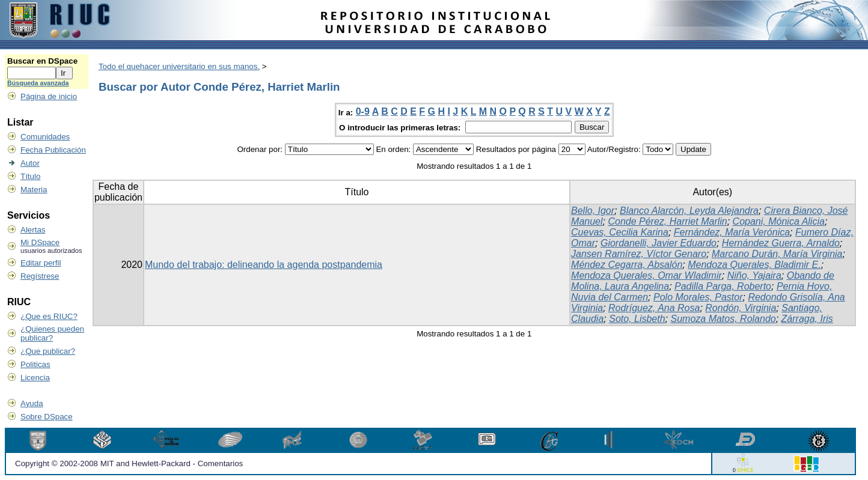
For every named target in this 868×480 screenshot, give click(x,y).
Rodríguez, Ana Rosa (654, 308)
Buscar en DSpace (42, 61)
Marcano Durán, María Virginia (777, 254)
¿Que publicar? (48, 351)
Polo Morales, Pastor (698, 297)
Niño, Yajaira (754, 275)
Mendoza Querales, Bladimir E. (754, 265)
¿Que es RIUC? (49, 316)
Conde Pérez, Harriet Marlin (667, 221)
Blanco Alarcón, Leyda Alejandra (689, 211)
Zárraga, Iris (807, 319)
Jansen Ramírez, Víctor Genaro (639, 254)
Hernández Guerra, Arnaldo (781, 243)
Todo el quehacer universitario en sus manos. (179, 66)
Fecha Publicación (53, 150)
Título (30, 176)
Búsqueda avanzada (38, 83)
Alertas (33, 230)
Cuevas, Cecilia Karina (620, 232)
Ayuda (32, 403)
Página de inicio (49, 96)
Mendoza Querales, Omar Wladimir (646, 275)
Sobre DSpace (47, 417)
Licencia (35, 378)
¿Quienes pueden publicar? (52, 333)
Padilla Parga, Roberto (723, 286)
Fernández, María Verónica (732, 232)
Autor (30, 163)
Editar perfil (41, 263)
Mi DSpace (40, 242)
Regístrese (40, 276)
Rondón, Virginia (741, 308)
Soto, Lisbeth (637, 319)
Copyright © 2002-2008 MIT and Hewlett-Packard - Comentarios (129, 463)
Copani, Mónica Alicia (779, 221)
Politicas (35, 364)
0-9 (363, 111)
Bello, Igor (593, 211)
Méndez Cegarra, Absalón (627, 265)
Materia (34, 190)
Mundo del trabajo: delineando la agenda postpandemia (264, 265)
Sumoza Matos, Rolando (723, 319)
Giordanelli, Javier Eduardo (659, 243)
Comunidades (45, 137)
